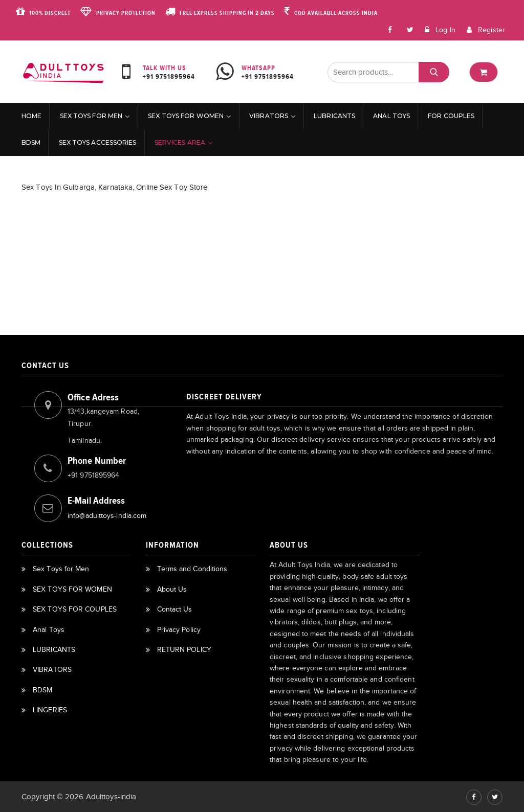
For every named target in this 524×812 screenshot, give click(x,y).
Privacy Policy (179, 630)
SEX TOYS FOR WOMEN (186, 116)
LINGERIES (50, 710)
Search (434, 72)
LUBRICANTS (334, 116)
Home (31, 116)
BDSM (31, 142)
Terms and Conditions (192, 569)
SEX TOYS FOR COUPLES (75, 609)
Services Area (180, 142)
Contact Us (175, 609)
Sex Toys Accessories (98, 142)
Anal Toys (391, 116)
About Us (172, 589)
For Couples (451, 116)
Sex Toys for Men (91, 116)
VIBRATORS (269, 116)
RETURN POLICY (184, 650)
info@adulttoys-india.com (107, 516)
